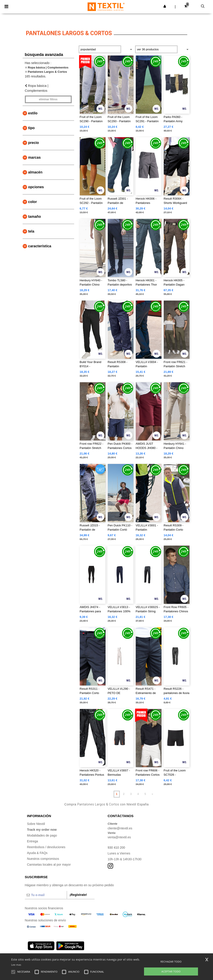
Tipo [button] (31, 128)
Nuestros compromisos (43, 859)
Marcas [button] (34, 157)
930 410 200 (116, 848)
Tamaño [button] (35, 217)
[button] (165, 6)
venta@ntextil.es (119, 837)
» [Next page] (152, 794)
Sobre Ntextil (36, 824)
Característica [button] (40, 246)
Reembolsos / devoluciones (46, 847)
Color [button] (33, 202)
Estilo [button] (33, 113)
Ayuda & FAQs (37, 853)
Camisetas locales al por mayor (49, 865)
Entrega (33, 841)
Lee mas (16, 965)
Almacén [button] (35, 172)
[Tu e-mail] (46, 895)
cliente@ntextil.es (120, 828)
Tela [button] (31, 231)
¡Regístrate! (78, 895)
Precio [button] (34, 143)
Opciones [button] (36, 187)
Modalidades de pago (42, 835)
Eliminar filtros (48, 99)
